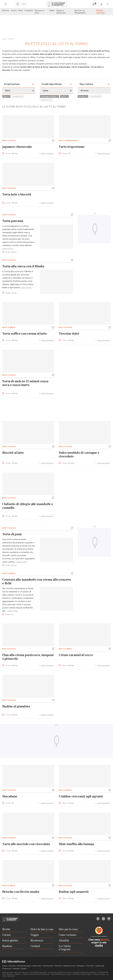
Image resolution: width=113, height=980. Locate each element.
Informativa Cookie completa (82, 974)
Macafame (10, 796)
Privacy (69, 974)
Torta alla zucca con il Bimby (23, 266)
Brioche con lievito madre (21, 892)
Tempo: (11, 154)
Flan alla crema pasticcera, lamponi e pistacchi (28, 657)
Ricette (6, 11)
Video (52, 11)
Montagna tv (81, 966)
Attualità (29, 11)
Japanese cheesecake (17, 147)
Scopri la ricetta (47, 153)
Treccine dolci (69, 334)
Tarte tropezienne (72, 147)
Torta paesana (13, 221)
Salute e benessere (61, 12)
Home (4, 39)
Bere (21, 11)
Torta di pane (12, 534)
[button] (53, 140)
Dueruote (12, 966)
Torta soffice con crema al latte (24, 334)
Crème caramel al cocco (76, 655)
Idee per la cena (39, 12)
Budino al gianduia (16, 706)
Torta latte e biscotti (17, 194)
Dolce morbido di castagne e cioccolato (79, 455)
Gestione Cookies (99, 974)
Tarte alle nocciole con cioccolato (26, 844)
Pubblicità (16, 969)
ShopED (24, 969)
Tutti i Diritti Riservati (58, 974)
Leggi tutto (8, 249)
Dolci (6, 97)
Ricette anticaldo (101, 12)
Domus (5, 966)
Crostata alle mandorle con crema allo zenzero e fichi (37, 581)
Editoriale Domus (69, 966)
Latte (64, 97)
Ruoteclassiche (48, 966)
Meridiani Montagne (24, 966)
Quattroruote (37, 966)
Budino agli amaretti (74, 892)
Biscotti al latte (13, 453)
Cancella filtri (18, 97)
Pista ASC (91, 966)
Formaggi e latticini (50, 97)
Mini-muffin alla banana (76, 844)
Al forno (83, 97)
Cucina (14, 11)
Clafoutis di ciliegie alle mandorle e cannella (28, 506)
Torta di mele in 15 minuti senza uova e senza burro (25, 383)
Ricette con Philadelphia (80, 12)
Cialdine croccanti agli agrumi (81, 796)
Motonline (58, 966)
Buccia (105, 940)
